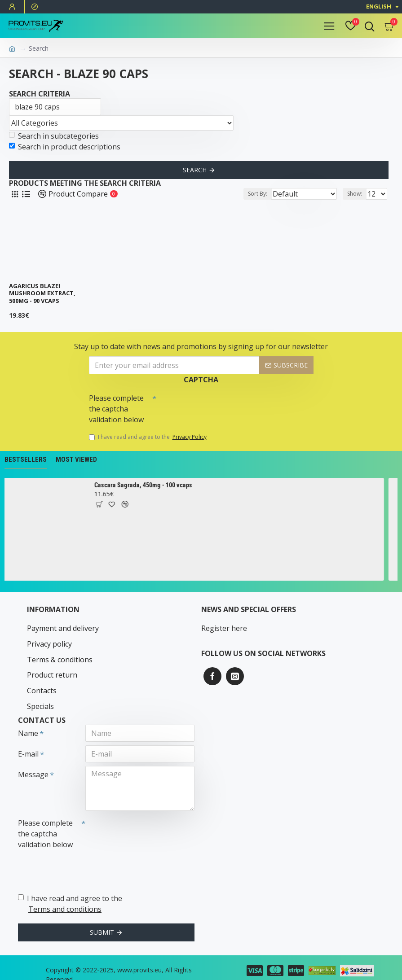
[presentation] (219, 406)
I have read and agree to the (148, 437)
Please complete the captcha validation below (116, 409)
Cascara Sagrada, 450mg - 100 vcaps (148, 485)
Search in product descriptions (65, 147)
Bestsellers (26, 459)
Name (28, 722)
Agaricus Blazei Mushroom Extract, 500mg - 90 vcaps (42, 294)
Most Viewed (76, 459)
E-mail (28, 743)
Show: (355, 194)
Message (33, 764)
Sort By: (254, 194)
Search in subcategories (54, 136)
